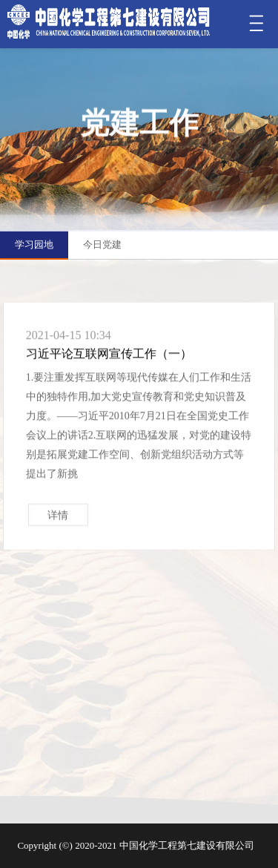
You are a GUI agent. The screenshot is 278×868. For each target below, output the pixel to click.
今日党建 (102, 244)
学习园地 (34, 244)
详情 (58, 520)
